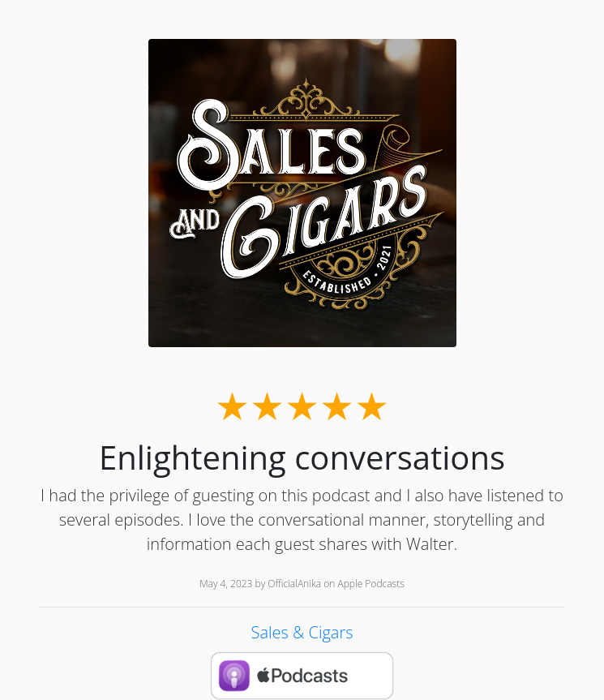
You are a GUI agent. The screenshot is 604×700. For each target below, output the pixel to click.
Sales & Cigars (302, 632)
